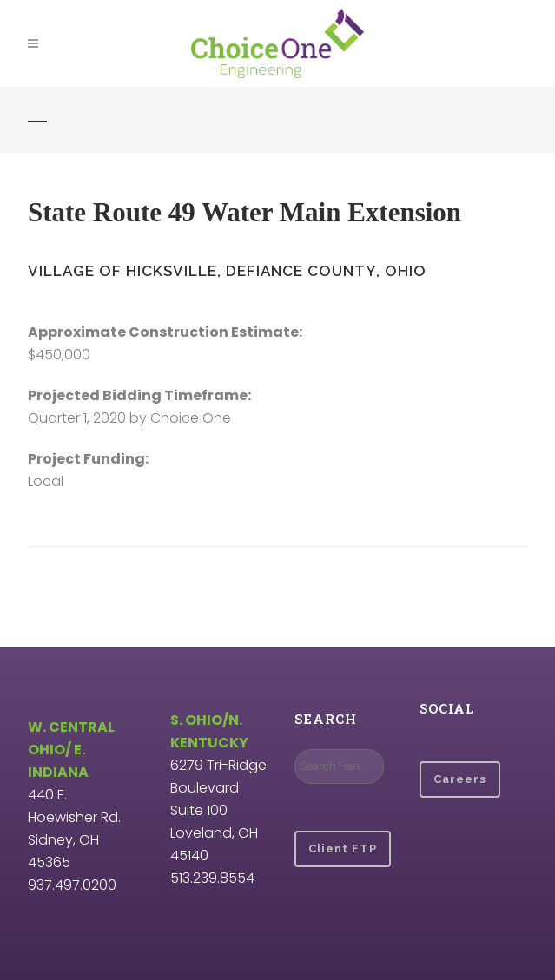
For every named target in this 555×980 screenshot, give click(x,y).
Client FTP (343, 848)
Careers (460, 779)
